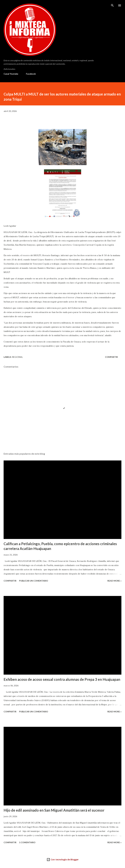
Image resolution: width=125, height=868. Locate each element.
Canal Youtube (11, 74)
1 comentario (27, 842)
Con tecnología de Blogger (63, 860)
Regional (17, 357)
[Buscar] (112, 5)
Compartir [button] (111, 357)
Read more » (114, 581)
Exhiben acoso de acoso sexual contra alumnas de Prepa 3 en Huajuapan (62, 679)
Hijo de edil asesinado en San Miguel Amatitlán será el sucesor (54, 810)
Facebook (31, 74)
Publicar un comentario (34, 581)
